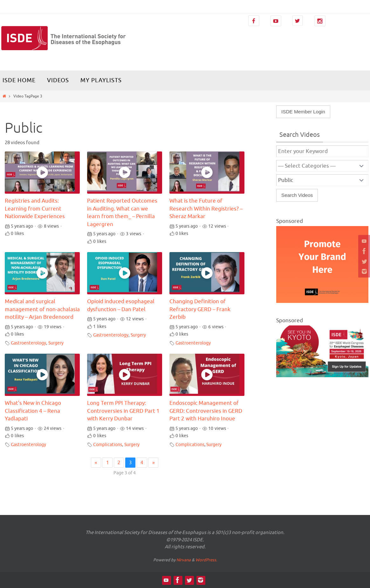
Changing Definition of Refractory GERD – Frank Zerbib (200, 309)
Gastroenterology (28, 343)
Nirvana (184, 560)
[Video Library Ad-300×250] (322, 301)
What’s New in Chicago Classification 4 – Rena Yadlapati (33, 411)
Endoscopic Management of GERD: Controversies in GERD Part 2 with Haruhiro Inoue (206, 411)
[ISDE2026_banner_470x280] (322, 376)
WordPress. (206, 560)
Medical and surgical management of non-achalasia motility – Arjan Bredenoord (42, 309)
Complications (108, 445)
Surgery (56, 343)
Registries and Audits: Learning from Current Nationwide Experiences (35, 209)
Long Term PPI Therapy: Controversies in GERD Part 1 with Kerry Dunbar (123, 411)
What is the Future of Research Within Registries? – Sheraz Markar (206, 209)
